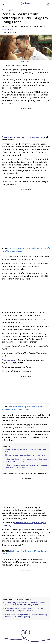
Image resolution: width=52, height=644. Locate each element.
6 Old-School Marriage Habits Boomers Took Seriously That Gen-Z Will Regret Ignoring (26, 616)
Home (4, 10)
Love (11, 10)
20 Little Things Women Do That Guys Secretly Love (25, 455)
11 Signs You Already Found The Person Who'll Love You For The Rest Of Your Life (26, 460)
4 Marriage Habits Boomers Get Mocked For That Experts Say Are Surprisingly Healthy (24, 610)
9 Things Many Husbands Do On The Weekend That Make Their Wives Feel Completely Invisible (25, 604)
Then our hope (9, 360)
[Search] (44, 4)
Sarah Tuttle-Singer (9, 30)
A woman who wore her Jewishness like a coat (24, 137)
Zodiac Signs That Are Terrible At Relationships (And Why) (25, 450)
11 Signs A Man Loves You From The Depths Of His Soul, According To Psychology (26, 466)
